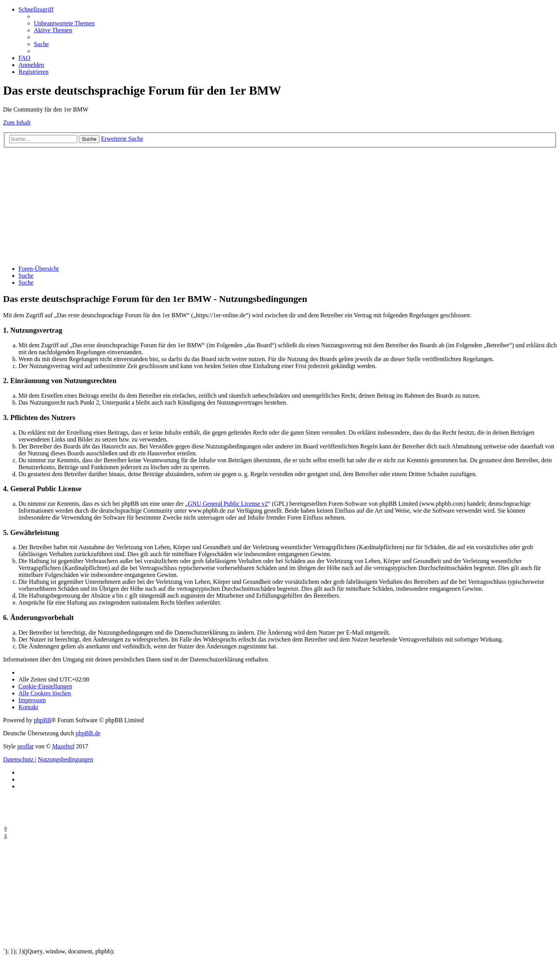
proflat (26, 746)
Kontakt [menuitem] (28, 707)
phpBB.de (88, 733)
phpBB (42, 720)
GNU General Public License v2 (228, 504)
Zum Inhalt (17, 122)
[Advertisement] (234, 205)
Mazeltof (63, 746)
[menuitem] (64, 23)
